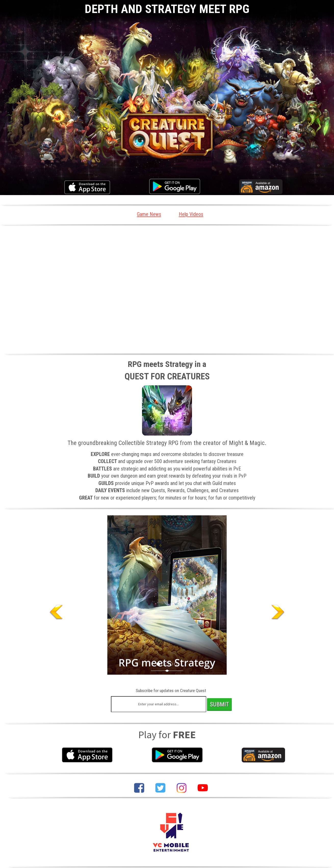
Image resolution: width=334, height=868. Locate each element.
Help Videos (192, 214)
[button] (40, 595)
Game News (148, 214)
